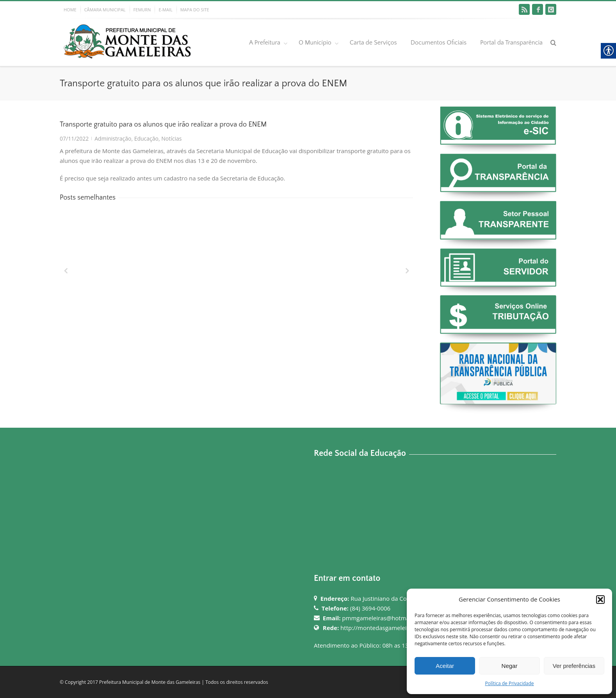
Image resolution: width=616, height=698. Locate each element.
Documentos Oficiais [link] (439, 43)
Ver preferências (574, 666)
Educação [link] (146, 138)
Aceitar (445, 666)
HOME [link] (70, 10)
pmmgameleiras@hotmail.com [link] (384, 618)
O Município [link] (315, 43)
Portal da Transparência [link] (511, 43)
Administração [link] (113, 138)
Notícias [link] (171, 138)
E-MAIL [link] (165, 10)
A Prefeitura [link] (265, 43)
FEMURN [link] (142, 10)
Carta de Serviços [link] (373, 43)
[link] (524, 9)
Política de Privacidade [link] (509, 683)
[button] (600, 600)
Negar (510, 666)
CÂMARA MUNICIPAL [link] (105, 10)
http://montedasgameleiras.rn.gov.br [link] (391, 628)
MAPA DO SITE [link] (195, 10)
